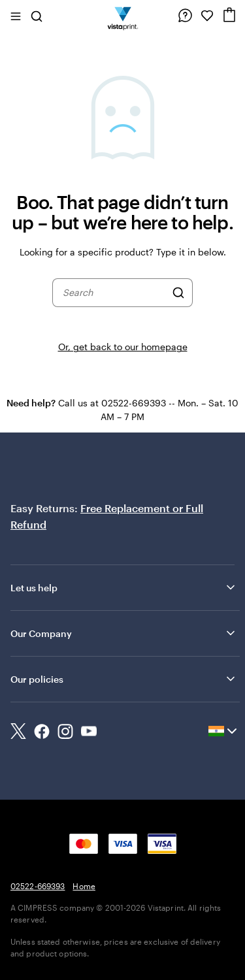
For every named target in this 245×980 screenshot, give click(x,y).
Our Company (124, 633)
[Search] (178, 293)
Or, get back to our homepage (123, 347)
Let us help (124, 587)
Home (84, 886)
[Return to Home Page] (122, 16)
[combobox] (114, 293)
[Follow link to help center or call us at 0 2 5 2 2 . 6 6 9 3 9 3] (185, 16)
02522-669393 (38, 886)
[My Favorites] (207, 16)
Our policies (124, 679)
